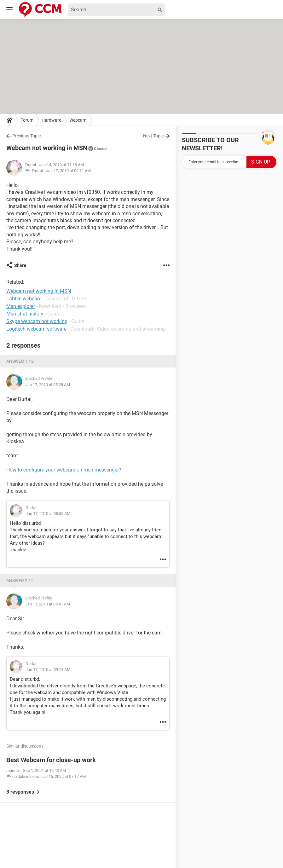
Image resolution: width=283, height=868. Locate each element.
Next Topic (153, 136)
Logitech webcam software (36, 329)
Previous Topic (26, 136)
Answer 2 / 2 (20, 581)
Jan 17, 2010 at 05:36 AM (48, 514)
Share (20, 265)
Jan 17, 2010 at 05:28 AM (48, 385)
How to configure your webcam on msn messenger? (64, 470)
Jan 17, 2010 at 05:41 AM (48, 604)
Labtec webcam (24, 299)
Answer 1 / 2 (20, 361)
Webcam (78, 120)
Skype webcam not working (37, 321)
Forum (27, 120)
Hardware (51, 120)
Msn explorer (21, 306)
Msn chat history (25, 314)
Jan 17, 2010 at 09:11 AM (68, 171)
